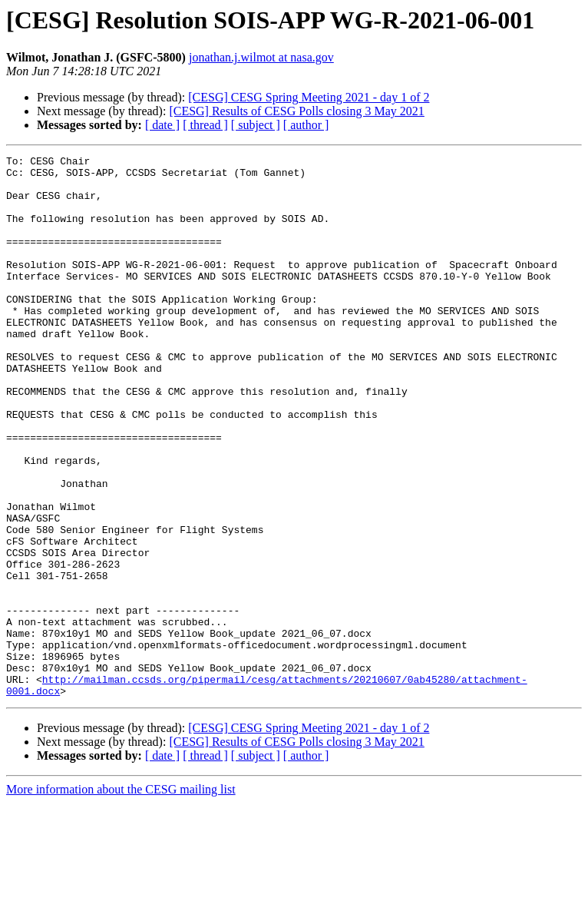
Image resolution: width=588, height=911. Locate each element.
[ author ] (306, 125)
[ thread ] (205, 125)
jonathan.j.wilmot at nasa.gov (261, 57)
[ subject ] (256, 125)
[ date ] (162, 125)
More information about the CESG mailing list (121, 898)
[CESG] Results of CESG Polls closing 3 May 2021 (296, 111)
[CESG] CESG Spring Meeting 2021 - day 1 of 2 (309, 97)
